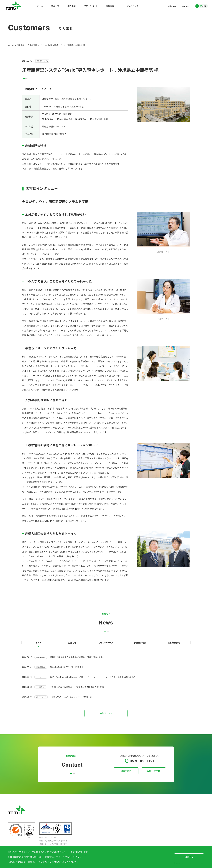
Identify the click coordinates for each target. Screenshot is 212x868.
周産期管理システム (42, 61)
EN (205, 6)
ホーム (11, 45)
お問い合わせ (153, 773)
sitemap (172, 6)
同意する (189, 857)
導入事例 (21, 45)
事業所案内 (126, 773)
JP (201, 6)
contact (186, 6)
